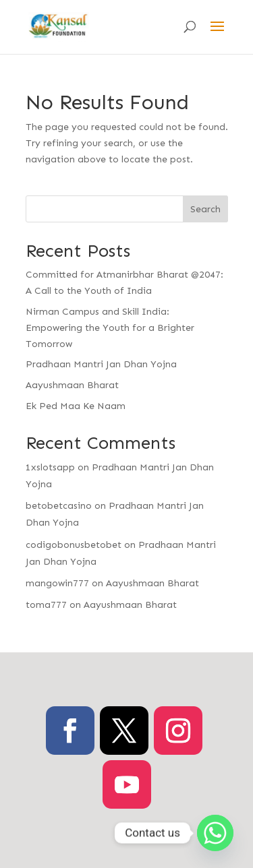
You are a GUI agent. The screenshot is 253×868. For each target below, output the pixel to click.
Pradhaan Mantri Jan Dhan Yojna (101, 364)
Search (205, 209)
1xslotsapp (50, 467)
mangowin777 (57, 583)
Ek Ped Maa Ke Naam (76, 406)
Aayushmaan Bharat (72, 385)
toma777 (46, 605)
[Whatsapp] (215, 833)
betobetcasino (59, 506)
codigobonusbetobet (74, 545)
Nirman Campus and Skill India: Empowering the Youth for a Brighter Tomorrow (110, 328)
